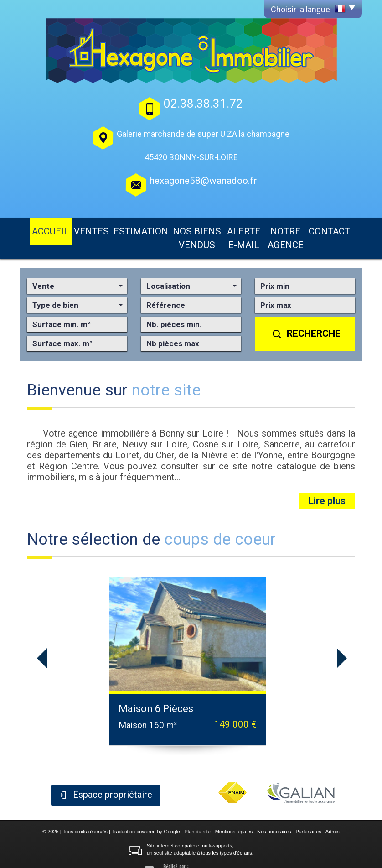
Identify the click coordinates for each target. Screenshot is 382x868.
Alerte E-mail (234, 229)
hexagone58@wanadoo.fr (203, 181)
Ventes (78, 229)
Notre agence (289, 229)
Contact (336, 229)
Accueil (44, 229)
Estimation (117, 229)
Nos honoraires (274, 813)
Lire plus (327, 483)
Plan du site (197, 813)
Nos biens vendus (174, 229)
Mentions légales (234, 813)
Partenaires (308, 813)
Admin (333, 813)
